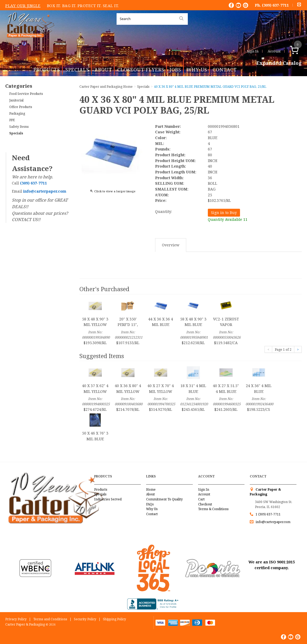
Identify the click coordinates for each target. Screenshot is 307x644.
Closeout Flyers (141, 70)
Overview (171, 245)
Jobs (175, 70)
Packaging (17, 113)
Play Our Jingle (23, 6)
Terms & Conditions (213, 509)
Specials (77, 70)
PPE (12, 120)
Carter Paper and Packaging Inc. (29, 42)
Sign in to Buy (224, 213)
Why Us (197, 70)
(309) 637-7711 (275, 5)
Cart (201, 499)
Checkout (205, 504)
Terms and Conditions (50, 619)
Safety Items (19, 127)
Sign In (253, 51)
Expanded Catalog (279, 63)
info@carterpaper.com (273, 522)
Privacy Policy (16, 619)
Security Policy (85, 619)
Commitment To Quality (164, 499)
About (103, 70)
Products (47, 70)
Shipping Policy (114, 619)
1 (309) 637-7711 (268, 514)
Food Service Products (26, 94)
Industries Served (108, 499)
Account (274, 51)
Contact (225, 70)
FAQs (150, 504)
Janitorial (16, 100)
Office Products (21, 107)
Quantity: (164, 211)
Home (151, 489)
